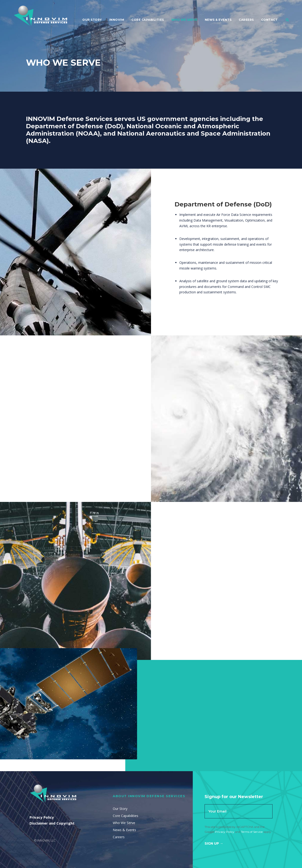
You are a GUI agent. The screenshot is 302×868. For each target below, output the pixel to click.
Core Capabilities (148, 20)
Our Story (92, 20)
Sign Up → (214, 843)
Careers (246, 20)
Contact (269, 20)
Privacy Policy (225, 832)
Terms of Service (252, 832)
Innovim (117, 20)
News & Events (218, 20)
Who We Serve (184, 20)
